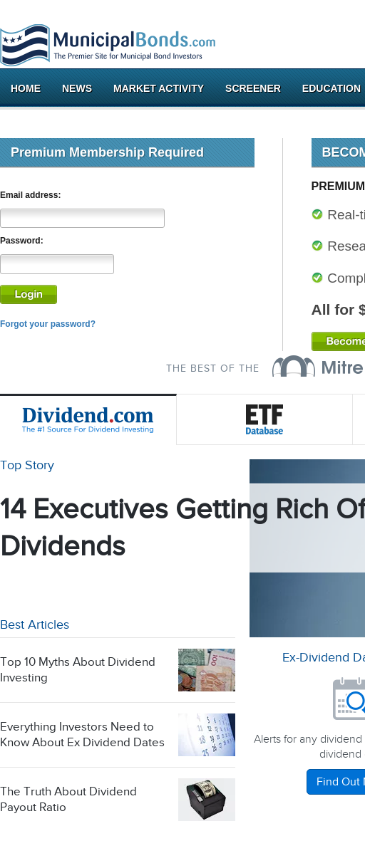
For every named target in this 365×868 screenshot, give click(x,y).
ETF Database (265, 419)
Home (26, 88)
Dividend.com (88, 419)
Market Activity (159, 88)
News (77, 88)
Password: (22, 241)
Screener (253, 88)
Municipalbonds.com (108, 46)
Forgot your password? (48, 324)
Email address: (30, 195)
